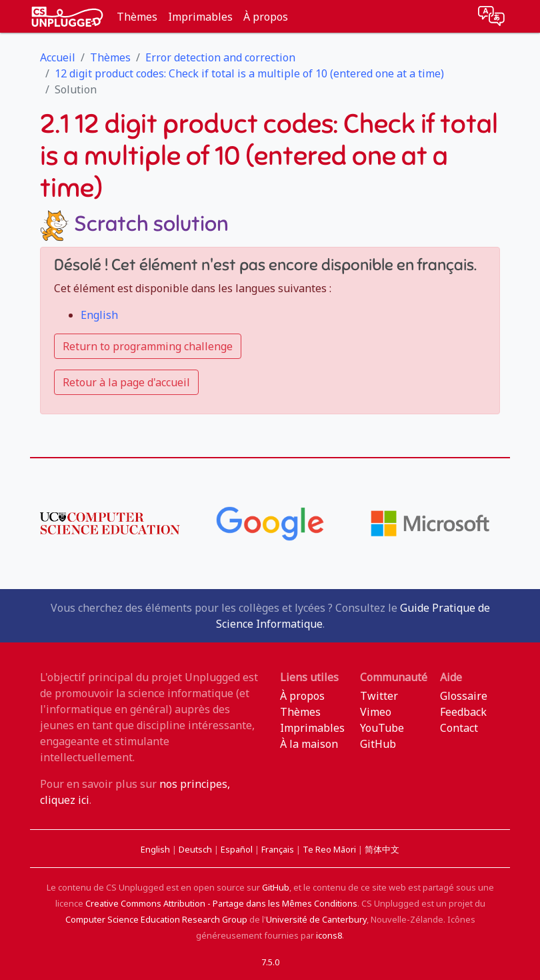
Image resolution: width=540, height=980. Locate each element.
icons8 (329, 935)
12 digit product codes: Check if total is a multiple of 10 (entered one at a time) (249, 73)
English (99, 315)
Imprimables (200, 17)
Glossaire (464, 696)
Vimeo (376, 712)
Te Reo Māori (330, 849)
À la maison (309, 744)
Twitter (379, 696)
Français (279, 849)
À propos (266, 17)
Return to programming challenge (148, 346)
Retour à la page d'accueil (126, 382)
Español (238, 849)
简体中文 (382, 849)
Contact (459, 728)
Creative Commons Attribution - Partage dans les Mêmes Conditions (221, 903)
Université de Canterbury (316, 919)
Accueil (58, 57)
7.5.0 (270, 962)
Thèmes (137, 17)
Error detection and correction (220, 57)
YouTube (382, 728)
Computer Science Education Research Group (156, 919)
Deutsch (196, 849)
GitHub (378, 744)
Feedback (463, 712)
